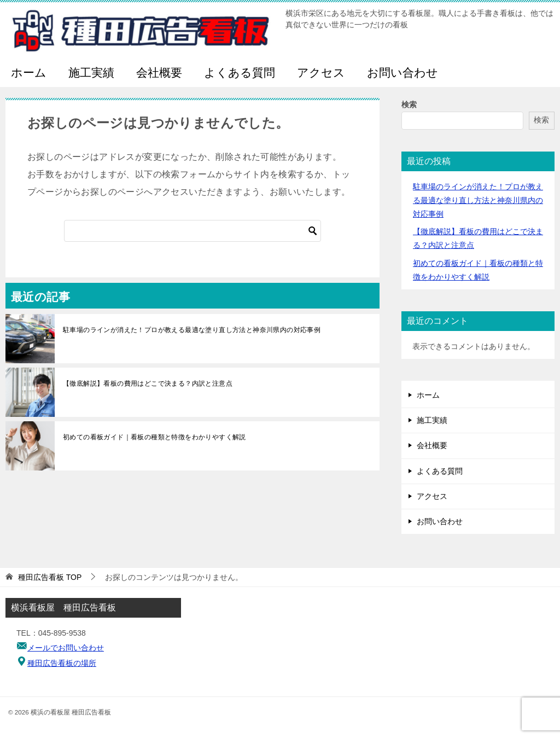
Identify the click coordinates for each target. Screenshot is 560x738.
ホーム (29, 72)
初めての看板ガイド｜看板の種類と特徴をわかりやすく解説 (154, 437)
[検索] (192, 231)
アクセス (321, 72)
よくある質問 (240, 72)
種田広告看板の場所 (62, 663)
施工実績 (91, 72)
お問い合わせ (402, 72)
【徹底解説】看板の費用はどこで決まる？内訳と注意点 (148, 383)
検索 (409, 104)
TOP (50, 577)
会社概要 (159, 72)
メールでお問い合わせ (66, 648)
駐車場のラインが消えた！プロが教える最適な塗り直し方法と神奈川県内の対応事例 (192, 330)
